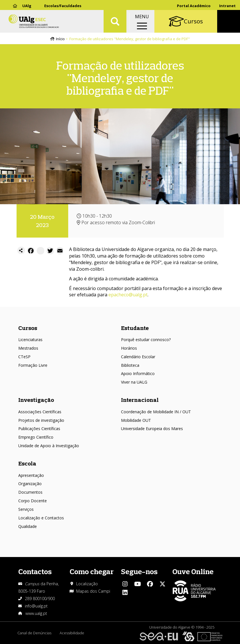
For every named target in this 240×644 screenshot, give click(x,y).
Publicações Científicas (39, 429)
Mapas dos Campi (93, 591)
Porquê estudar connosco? (146, 340)
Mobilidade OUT (136, 420)
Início (60, 39)
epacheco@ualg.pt (128, 295)
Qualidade (28, 526)
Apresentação (31, 475)
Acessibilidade (72, 633)
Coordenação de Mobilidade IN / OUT (156, 412)
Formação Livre (33, 365)
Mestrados (28, 348)
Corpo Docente (33, 501)
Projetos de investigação (41, 420)
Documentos (30, 492)
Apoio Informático (138, 374)
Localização (87, 584)
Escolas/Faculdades (63, 6)
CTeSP (24, 357)
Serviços (26, 509)
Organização (30, 484)
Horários (129, 348)
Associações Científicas (40, 412)
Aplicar (115, 23)
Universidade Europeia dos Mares (152, 429)
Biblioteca (130, 365)
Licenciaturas (30, 340)
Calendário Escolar (138, 357)
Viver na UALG (134, 382)
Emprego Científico (36, 437)
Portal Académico (194, 6)
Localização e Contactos (41, 518)
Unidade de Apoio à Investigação (49, 446)
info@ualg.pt (36, 606)
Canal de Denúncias (34, 633)
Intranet (227, 6)
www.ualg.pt (36, 613)
